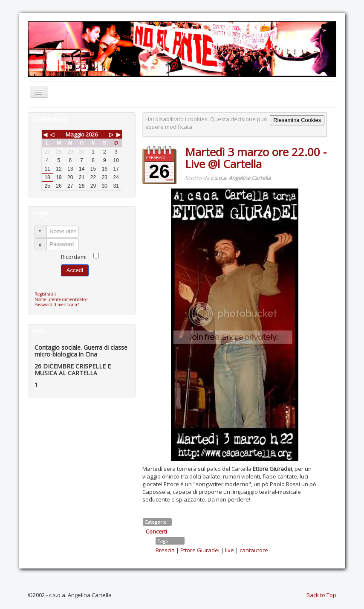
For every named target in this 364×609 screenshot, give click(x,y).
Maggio (75, 134)
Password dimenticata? (57, 304)
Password (45, 241)
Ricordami (74, 257)
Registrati (48, 294)
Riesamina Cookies (297, 120)
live (230, 550)
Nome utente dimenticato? (61, 299)
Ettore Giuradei (200, 550)
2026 (92, 134)
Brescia (165, 550)
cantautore (254, 550)
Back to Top (321, 595)
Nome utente (45, 228)
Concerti (156, 531)
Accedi (75, 270)
